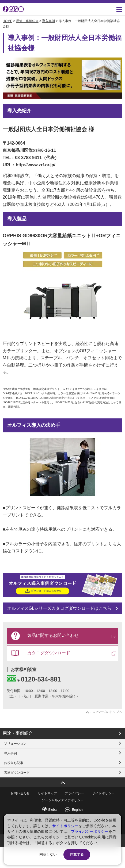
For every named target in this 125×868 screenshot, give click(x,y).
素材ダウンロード (17, 773)
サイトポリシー (103, 793)
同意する (77, 854)
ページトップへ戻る (63, 781)
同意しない (48, 854)
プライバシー (74, 793)
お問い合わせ (20, 793)
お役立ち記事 (14, 763)
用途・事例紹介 (27, 21)
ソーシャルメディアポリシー (63, 800)
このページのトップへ (106, 712)
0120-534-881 (34, 679)
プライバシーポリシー (90, 831)
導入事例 (48, 21)
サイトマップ (47, 793)
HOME (7, 21)
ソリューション (15, 744)
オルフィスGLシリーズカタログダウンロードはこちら (59, 608)
